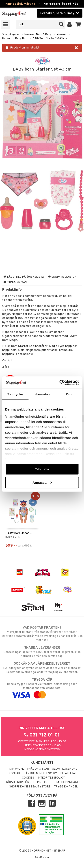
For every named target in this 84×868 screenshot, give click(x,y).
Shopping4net (11, 34)
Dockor (7, 38)
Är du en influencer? (41, 773)
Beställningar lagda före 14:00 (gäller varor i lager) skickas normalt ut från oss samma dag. (42, 652)
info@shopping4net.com (42, 750)
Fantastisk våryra (20, 4)
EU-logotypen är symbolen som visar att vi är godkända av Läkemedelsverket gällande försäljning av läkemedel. (42, 668)
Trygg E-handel (66, 787)
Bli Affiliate (69, 773)
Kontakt (15, 773)
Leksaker (61, 34)
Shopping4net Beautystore (30, 787)
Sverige (42, 857)
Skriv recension (62, 277)
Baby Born (22, 38)
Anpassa (42, 482)
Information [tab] (42, 394)
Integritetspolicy (51, 778)
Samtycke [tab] (15, 394)
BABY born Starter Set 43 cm (50, 38)
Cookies (28, 778)
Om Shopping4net (68, 782)
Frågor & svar (38, 769)
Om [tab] (69, 394)
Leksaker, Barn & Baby (38, 34)
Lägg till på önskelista (24, 277)
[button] (78, 24)
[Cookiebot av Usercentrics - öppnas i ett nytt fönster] (60, 382)
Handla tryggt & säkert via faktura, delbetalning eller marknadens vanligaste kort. (42, 687)
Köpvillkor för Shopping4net (29, 782)
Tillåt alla (42, 469)
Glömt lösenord (65, 769)
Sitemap (59, 851)
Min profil (17, 769)
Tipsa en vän (15, 282)
